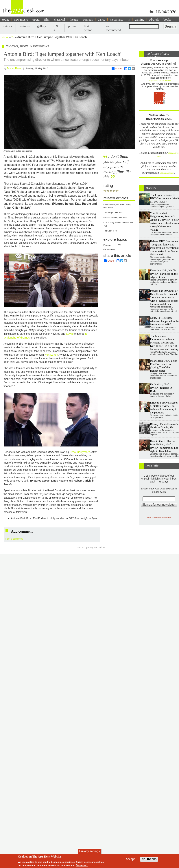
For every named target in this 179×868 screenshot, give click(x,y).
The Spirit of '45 (110, 231)
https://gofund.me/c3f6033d (160, 81)
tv (129, 19)
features (25, 26)
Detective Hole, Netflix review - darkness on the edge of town (164, 274)
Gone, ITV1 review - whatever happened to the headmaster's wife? (165, 321)
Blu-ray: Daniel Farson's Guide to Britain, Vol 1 (164, 426)
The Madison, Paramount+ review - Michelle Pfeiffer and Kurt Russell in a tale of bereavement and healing (164, 342)
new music (21, 19)
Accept (130, 859)
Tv (13, 37)
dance (101, 19)
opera (36, 19)
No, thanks (149, 859)
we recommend (113, 28)
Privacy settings (89, 851)
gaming (140, 19)
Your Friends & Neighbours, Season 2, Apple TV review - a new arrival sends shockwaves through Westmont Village (164, 221)
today (6, 19)
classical (60, 19)
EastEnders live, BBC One (115, 218)
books (167, 19)
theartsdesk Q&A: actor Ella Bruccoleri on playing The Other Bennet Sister (163, 366)
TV (119, 245)
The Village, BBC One (113, 213)
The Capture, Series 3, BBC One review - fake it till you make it (165, 198)
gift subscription (167, 173)
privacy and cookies (96, 547)
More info (82, 865)
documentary (109, 249)
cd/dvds (154, 19)
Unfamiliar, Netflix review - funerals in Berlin (161, 388)
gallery (41, 26)
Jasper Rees (14, 68)
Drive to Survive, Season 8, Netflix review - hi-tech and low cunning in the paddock (164, 407)
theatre (74, 19)
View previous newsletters (159, 517)
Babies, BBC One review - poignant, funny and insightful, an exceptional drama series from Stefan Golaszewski (164, 248)
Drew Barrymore (80, 452)
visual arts (116, 19)
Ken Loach (51, 355)
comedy (88, 19)
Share (117, 69)
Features (107, 245)
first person (88, 28)
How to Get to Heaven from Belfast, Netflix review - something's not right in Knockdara (164, 446)
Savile (70, 334)
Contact (81, 547)
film (47, 19)
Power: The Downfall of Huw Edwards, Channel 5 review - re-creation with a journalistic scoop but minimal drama (164, 297)
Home (5, 37)
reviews (7, 26)
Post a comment (14, 539)
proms (72, 26)
